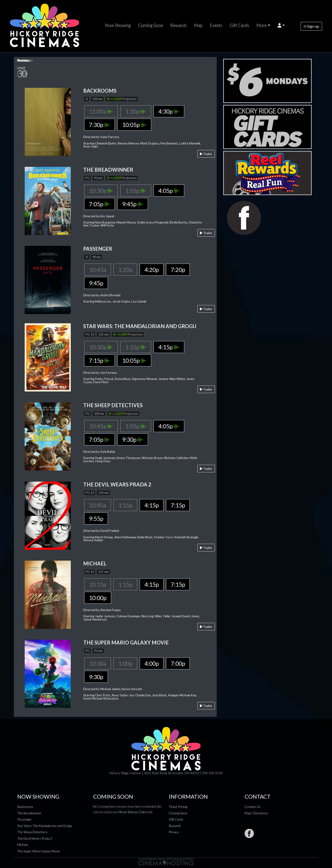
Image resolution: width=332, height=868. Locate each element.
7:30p (99, 125)
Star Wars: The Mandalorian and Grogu (45, 826)
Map (198, 25)
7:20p (178, 270)
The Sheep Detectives (32, 832)
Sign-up (311, 26)
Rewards (179, 25)
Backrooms (25, 807)
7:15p (99, 360)
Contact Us (253, 807)
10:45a (98, 270)
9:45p (132, 204)
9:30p (132, 439)
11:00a (101, 111)
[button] (281, 25)
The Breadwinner (29, 813)
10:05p (134, 125)
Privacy (174, 832)
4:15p (169, 347)
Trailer (206, 154)
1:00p (125, 663)
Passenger (25, 819)
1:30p (135, 111)
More (262, 25)
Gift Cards (239, 25)
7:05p (99, 204)
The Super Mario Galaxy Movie (39, 851)
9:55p (96, 518)
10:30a (101, 191)
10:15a (98, 584)
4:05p (169, 191)
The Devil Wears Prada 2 (35, 838)
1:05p (135, 191)
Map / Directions (256, 813)
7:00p (178, 663)
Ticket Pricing (178, 807)
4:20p (152, 270)
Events (216, 25)
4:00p (152, 663)
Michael (23, 845)
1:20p (125, 270)
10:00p (98, 598)
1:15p (135, 347)
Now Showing (118, 25)
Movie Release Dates (133, 812)
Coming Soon (151, 25)
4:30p (169, 111)
